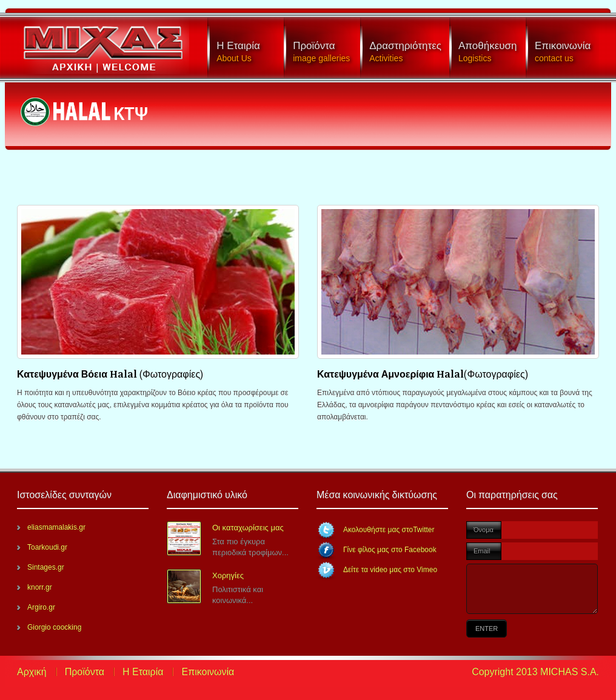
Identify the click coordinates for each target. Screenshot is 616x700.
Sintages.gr (46, 567)
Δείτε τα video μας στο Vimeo (390, 570)
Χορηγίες (228, 575)
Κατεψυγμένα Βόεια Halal (78, 374)
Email (482, 551)
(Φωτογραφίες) (171, 374)
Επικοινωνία (208, 672)
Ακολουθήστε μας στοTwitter (389, 530)
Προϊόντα (85, 672)
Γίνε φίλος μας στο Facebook (390, 550)
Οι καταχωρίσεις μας (248, 528)
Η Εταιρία (143, 672)
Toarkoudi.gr (47, 547)
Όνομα (484, 530)
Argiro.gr (41, 607)
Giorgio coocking (54, 627)
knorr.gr (40, 587)
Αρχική (32, 672)
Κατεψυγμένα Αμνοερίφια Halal (390, 374)
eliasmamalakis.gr (56, 527)
